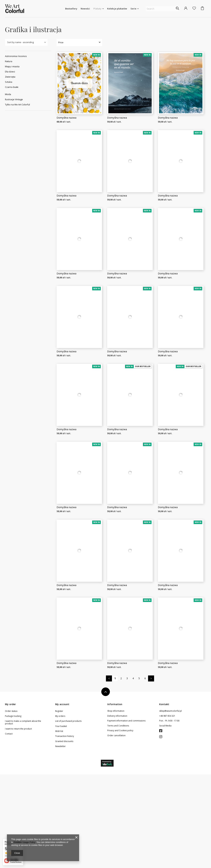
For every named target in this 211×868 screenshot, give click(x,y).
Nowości (85, 9)
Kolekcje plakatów (117, 9)
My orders (60, 810)
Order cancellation (116, 829)
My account (62, 798)
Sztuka (9, 82)
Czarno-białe (12, 87)
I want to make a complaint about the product (23, 816)
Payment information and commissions (126, 814)
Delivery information (117, 809)
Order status (11, 805)
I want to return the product (18, 822)
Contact (9, 827)
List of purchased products (68, 815)
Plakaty (97, 9)
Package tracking (13, 810)
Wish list (59, 825)
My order (10, 798)
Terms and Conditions (118, 819)
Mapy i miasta (12, 66)
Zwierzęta (10, 77)
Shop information (116, 805)
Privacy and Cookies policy (120, 824)
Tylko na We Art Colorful (17, 105)
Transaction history (65, 830)
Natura (9, 61)
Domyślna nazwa (66, 118)
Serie (133, 9)
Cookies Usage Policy (24, 842)
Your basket (61, 820)
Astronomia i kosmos (16, 56)
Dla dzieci (10, 72)
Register (59, 805)
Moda (8, 94)
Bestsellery (71, 9)
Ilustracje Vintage (14, 99)
